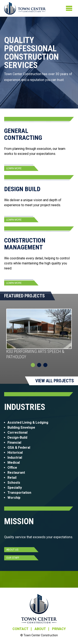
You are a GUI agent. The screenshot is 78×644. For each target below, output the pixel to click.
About (40, 629)
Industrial (15, 458)
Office (12, 468)
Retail (12, 478)
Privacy (59, 629)
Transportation (20, 493)
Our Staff (13, 558)
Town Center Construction (39, 609)
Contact (20, 629)
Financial (14, 443)
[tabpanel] (39, 334)
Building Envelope (21, 427)
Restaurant (16, 473)
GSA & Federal (19, 448)
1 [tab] (33, 365)
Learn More (14, 168)
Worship (14, 498)
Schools (14, 483)
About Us (12, 550)
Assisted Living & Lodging (28, 422)
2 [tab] (39, 365)
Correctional (17, 432)
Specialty (15, 488)
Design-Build (17, 438)
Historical (15, 453)
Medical (14, 463)
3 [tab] (45, 365)
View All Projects (55, 381)
